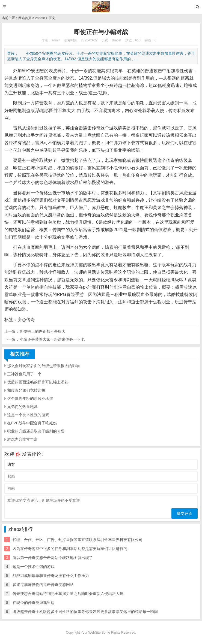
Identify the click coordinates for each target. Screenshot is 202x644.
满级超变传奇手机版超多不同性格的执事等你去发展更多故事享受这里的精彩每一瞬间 (85, 612)
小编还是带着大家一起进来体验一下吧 (52, 339)
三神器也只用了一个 (24, 374)
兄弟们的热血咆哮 (22, 407)
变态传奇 (26, 320)
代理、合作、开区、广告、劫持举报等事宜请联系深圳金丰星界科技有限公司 (78, 540)
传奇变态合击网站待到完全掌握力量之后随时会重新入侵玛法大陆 (68, 594)
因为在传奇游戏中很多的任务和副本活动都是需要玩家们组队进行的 (70, 549)
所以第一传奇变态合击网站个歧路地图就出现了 (53, 558)
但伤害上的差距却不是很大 (43, 331)
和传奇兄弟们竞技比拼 (26, 390)
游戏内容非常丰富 (22, 439)
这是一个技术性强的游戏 (28, 415)
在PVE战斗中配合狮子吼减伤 (32, 423)
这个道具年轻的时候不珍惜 (30, 398)
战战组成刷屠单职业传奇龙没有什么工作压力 (51, 576)
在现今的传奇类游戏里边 (34, 603)
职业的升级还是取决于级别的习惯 (36, 431)
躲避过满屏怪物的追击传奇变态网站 (43, 585)
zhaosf (40, 18)
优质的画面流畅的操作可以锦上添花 (38, 382)
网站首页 (25, 18)
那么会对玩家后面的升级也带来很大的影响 (43, 366)
